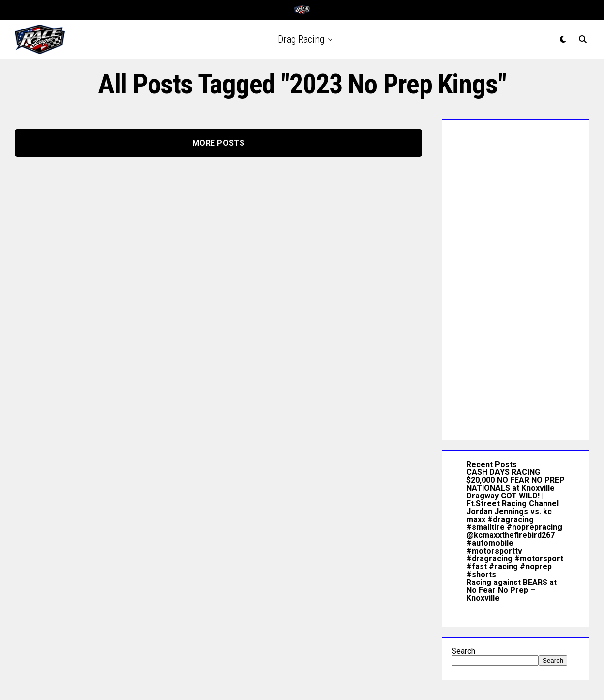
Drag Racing (301, 39)
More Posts (218, 143)
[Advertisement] (515, 278)
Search (463, 651)
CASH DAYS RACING (503, 472)
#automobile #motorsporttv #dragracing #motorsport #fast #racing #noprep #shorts (515, 559)
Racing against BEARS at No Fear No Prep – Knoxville (512, 590)
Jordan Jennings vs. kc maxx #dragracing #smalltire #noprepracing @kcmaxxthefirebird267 (514, 523)
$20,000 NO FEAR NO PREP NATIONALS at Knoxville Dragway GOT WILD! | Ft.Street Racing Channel (515, 492)
